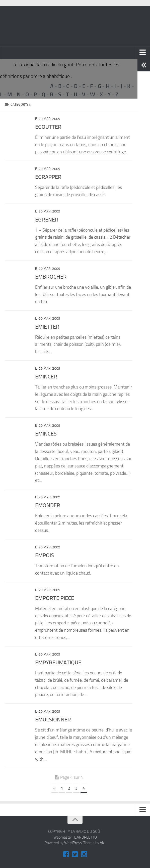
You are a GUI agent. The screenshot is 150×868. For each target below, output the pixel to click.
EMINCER (46, 377)
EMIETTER (47, 327)
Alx (102, 843)
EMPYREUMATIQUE (58, 663)
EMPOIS (45, 555)
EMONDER (48, 505)
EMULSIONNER (53, 720)
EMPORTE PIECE (55, 598)
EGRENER (47, 220)
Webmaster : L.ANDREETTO (75, 837)
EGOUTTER (48, 127)
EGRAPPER (48, 177)
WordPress (73, 843)
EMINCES (46, 434)
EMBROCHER (51, 277)
